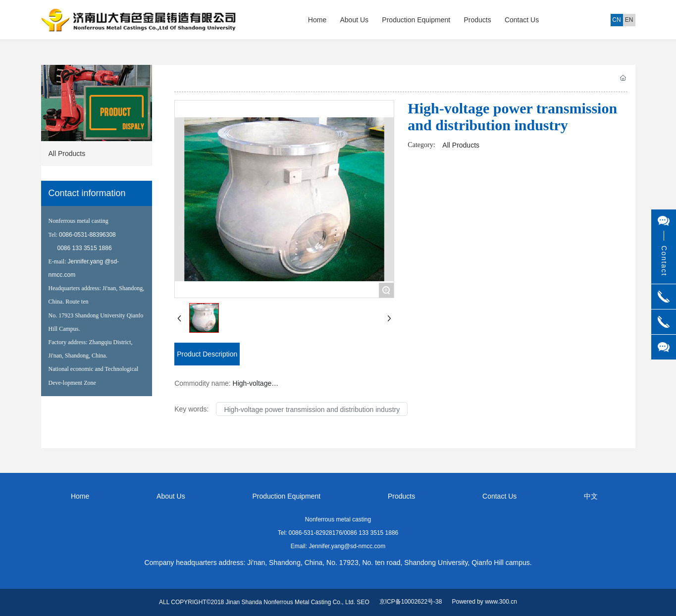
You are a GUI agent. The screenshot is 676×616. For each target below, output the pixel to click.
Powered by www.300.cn (484, 602)
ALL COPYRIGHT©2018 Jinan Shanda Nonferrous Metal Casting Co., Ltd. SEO (264, 602)
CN (616, 20)
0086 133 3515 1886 (85, 248)
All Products (461, 145)
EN (629, 20)
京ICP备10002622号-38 (411, 602)
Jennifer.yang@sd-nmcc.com (347, 546)
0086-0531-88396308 (87, 235)
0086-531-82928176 (315, 533)
